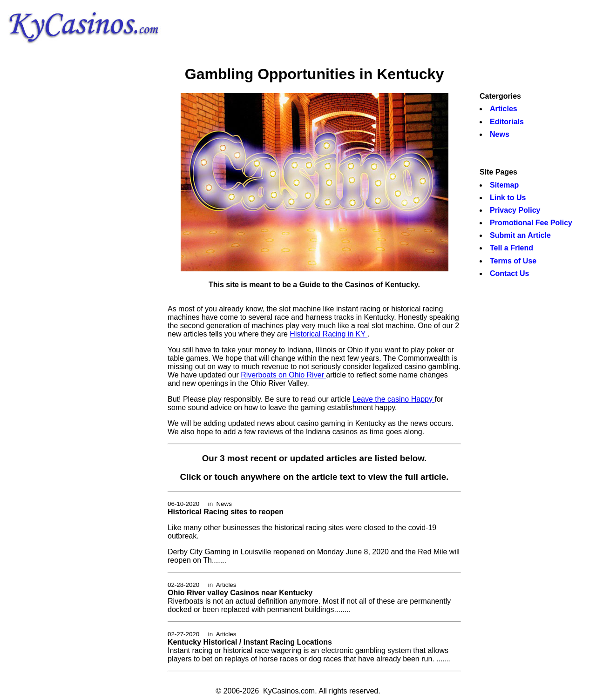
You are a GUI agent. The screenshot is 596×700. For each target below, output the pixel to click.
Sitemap (504, 185)
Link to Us (508, 198)
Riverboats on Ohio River (283, 375)
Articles (504, 109)
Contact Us (509, 273)
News (500, 134)
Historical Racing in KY (328, 334)
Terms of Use (513, 261)
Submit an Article (520, 235)
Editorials (507, 122)
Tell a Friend (511, 248)
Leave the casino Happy (393, 399)
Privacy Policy (515, 210)
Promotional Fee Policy (531, 223)
